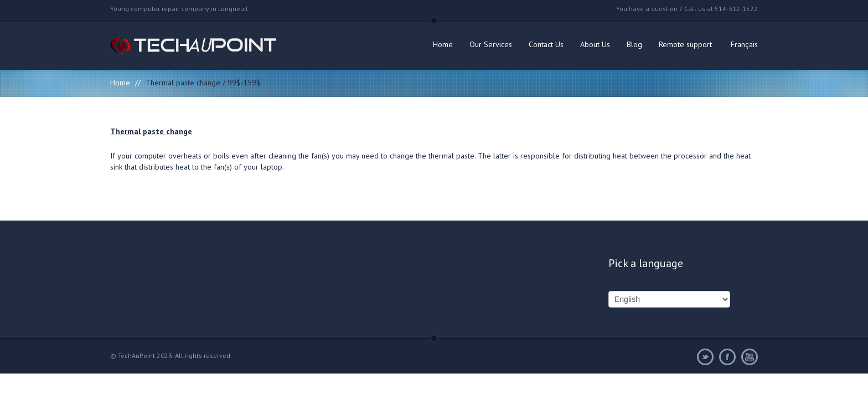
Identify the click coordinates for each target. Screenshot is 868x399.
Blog (634, 44)
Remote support (685, 44)
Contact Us (546, 44)
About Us (595, 44)
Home (443, 44)
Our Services (491, 44)
